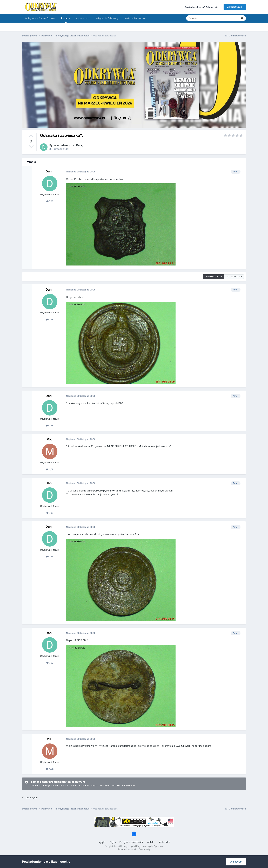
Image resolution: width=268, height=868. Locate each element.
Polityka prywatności (131, 842)
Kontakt (150, 842)
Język (102, 842)
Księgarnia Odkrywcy (107, 18)
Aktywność (83, 18)
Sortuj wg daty (234, 277)
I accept (236, 862)
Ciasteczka (164, 842)
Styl (113, 842)
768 (50, 201)
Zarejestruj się (235, 7)
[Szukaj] (204, 18)
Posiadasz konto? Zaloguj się (203, 7)
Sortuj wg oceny (213, 277)
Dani (79, 145)
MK (49, 439)
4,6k (50, 469)
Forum (66, 20)
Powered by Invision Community (134, 849)
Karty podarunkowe (135, 18)
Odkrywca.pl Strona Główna (40, 18)
